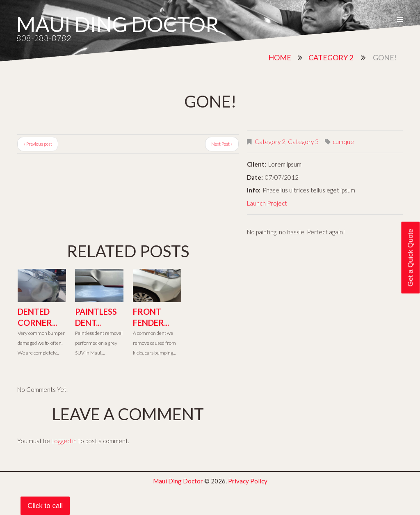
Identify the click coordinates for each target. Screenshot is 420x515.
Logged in (64, 441)
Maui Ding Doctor (118, 24)
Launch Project (267, 203)
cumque (343, 142)
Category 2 (331, 57)
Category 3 (303, 142)
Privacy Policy (248, 481)
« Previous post (38, 144)
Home (280, 57)
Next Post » (222, 144)
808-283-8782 (44, 38)
